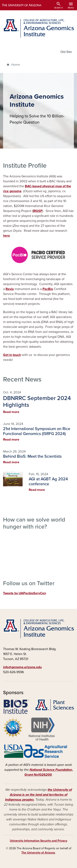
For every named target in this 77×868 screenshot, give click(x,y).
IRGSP (38, 211)
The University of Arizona (38, 853)
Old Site (66, 52)
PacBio (48, 289)
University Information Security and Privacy (38, 841)
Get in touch (12, 355)
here (6, 236)
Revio (10, 289)
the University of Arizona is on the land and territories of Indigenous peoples (38, 795)
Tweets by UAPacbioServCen (25, 593)
